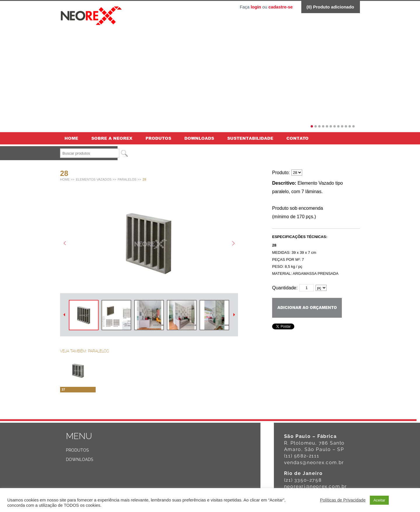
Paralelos (127, 179)
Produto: (281, 173)
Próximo (234, 315)
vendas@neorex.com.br (314, 463)
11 (350, 126)
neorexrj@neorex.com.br (316, 486)
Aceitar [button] (379, 500)
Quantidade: (285, 288)
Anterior (64, 315)
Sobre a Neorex (112, 138)
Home (71, 138)
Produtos (158, 138)
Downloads (199, 138)
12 (353, 126)
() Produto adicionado (330, 7)
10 (346, 126)
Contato (297, 138)
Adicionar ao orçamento (307, 307)
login (256, 7)
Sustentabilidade (250, 138)
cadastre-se (280, 7)
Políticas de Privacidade (343, 500)
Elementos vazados (94, 179)
